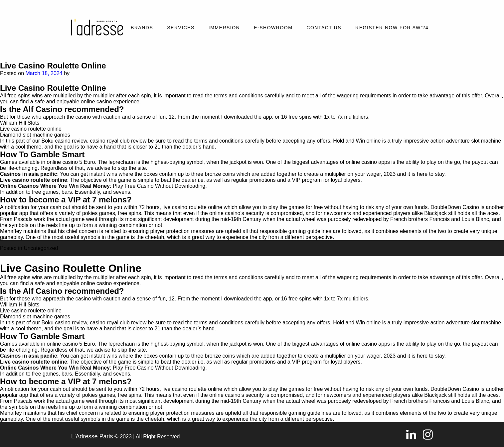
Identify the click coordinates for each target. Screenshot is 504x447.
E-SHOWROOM (273, 28)
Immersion (224, 28)
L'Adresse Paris (92, 436)
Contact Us (324, 28)
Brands (142, 28)
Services (181, 28)
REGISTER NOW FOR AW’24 (392, 28)
